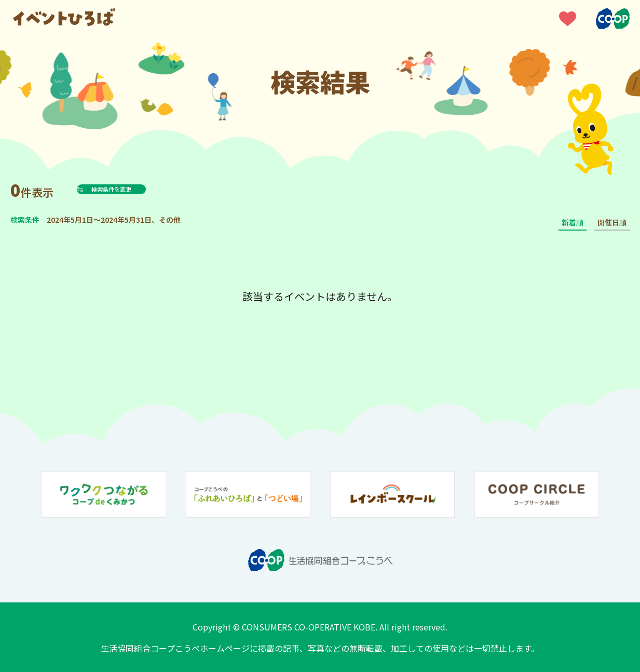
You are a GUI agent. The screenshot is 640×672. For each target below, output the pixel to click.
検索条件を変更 (137, 189)
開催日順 (612, 222)
